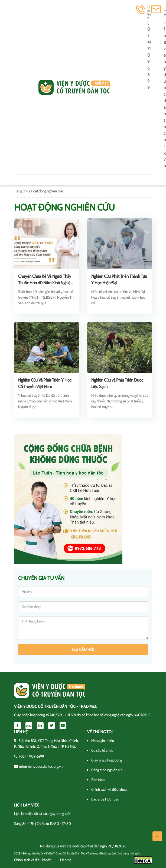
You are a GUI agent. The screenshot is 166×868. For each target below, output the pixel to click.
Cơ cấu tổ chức (102, 750)
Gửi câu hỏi (83, 650)
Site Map (98, 780)
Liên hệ (66, 860)
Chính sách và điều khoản (110, 789)
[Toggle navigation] (22, 87)
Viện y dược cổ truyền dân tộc (74, 87)
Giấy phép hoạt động (107, 760)
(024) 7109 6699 (149, 55)
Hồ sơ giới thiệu (103, 741)
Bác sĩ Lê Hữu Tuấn (105, 799)
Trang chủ (21, 191)
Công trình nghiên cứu (107, 770)
